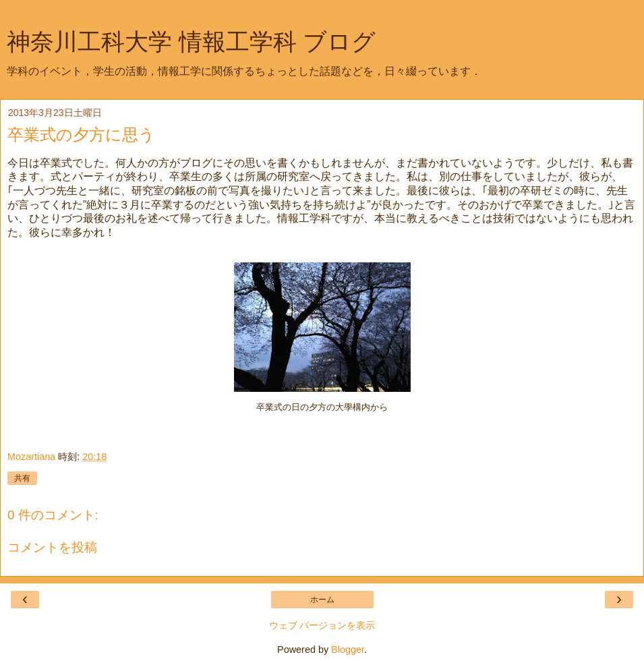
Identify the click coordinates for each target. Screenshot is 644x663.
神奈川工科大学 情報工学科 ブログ (191, 42)
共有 (22, 478)
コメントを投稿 (52, 547)
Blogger (348, 650)
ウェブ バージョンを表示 (322, 625)
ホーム (322, 600)
